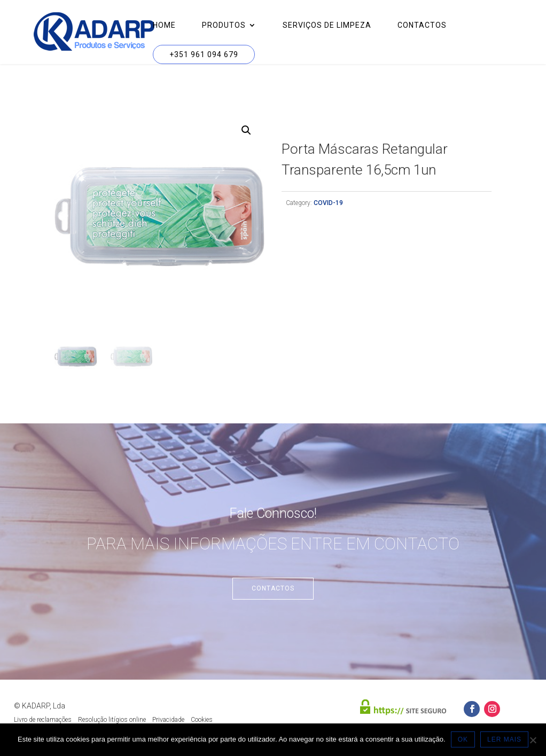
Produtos (224, 25)
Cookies (202, 720)
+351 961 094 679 (204, 54)
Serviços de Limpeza (327, 25)
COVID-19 (328, 203)
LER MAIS (504, 739)
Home (164, 25)
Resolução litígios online (112, 720)
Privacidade (168, 720)
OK (463, 739)
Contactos (422, 25)
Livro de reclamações (43, 720)
